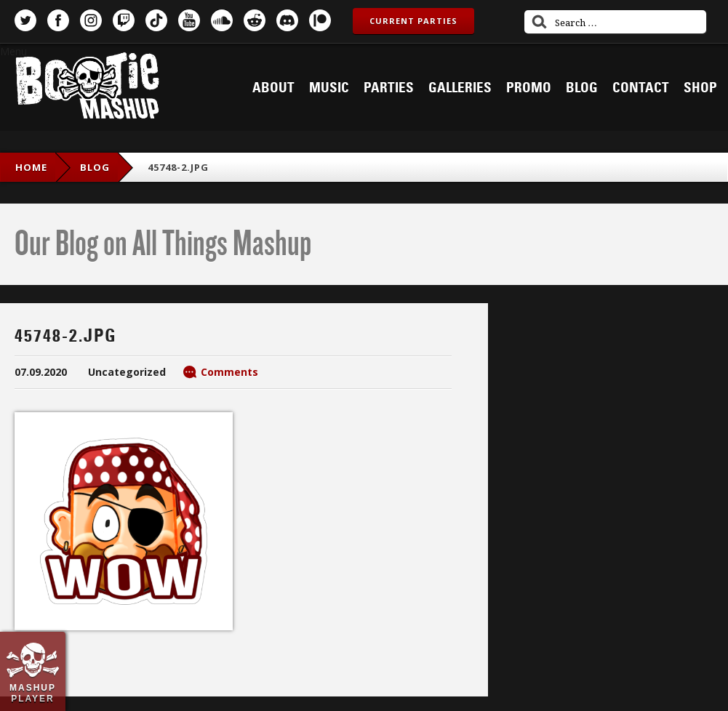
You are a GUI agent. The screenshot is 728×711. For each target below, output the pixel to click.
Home (31, 167)
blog (95, 167)
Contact (641, 88)
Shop (700, 88)
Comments (229, 372)
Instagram (91, 20)
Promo (529, 88)
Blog (582, 88)
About (273, 88)
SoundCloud (222, 20)
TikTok (156, 20)
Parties (389, 88)
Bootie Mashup (87, 88)
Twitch (124, 20)
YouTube (189, 20)
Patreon (320, 20)
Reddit (255, 20)
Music (329, 88)
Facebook (58, 20)
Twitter (25, 20)
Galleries (460, 88)
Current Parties (413, 21)
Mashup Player (33, 693)
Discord (287, 20)
